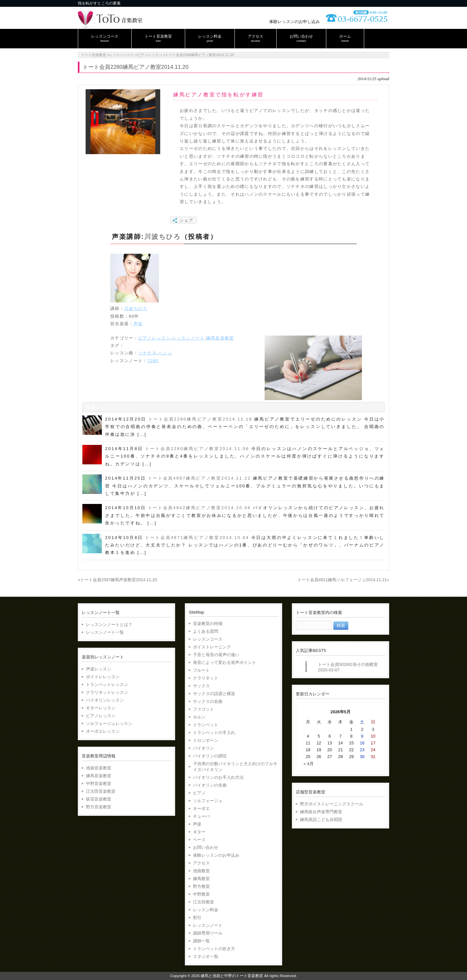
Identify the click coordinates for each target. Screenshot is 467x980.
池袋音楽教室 (99, 768)
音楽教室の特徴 (208, 624)
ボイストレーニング (212, 647)
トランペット (206, 725)
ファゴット (204, 709)
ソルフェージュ (208, 801)
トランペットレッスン (107, 685)
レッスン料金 (206, 910)
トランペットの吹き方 (214, 949)
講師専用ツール (208, 933)
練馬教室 (201, 879)
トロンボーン (206, 740)
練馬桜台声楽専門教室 (321, 812)
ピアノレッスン (154, 338)
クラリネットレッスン (107, 692)
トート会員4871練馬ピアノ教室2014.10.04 (197, 538)
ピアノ (199, 793)
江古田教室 (204, 902)
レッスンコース (208, 639)
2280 (153, 361)
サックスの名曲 (208, 701)
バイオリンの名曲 (210, 785)
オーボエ (201, 808)
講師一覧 (201, 941)
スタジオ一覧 (206, 956)
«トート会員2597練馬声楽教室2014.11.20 (117, 580)
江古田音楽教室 (101, 791)
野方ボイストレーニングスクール (332, 804)
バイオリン (204, 748)
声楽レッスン (99, 669)
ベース (199, 840)
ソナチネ (147, 353)
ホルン (199, 717)
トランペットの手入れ (214, 733)
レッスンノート (188, 338)
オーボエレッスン (103, 731)
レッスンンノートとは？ (109, 625)
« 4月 (309, 764)
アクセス (201, 863)
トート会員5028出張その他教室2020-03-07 (348, 667)
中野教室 (201, 894)
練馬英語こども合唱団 (321, 820)
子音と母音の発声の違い (216, 655)
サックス (201, 686)
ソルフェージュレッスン (109, 723)
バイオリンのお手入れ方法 (218, 777)
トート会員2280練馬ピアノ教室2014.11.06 (197, 449)
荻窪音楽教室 (99, 799)
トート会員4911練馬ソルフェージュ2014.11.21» (343, 580)
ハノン (165, 353)
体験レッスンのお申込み (216, 855)
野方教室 (201, 886)
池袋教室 (201, 871)
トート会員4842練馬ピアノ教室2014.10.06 (199, 508)
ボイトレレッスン (103, 677)
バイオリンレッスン (105, 700)
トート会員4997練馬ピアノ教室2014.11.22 (199, 478)
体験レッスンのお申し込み (294, 22)
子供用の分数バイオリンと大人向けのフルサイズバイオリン (235, 767)
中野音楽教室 (99, 784)
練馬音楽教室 (220, 338)
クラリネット (206, 678)
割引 (197, 918)
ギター (199, 832)
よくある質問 (206, 631)
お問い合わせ (206, 847)
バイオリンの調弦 (210, 756)
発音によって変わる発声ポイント (225, 662)
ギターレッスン (101, 708)
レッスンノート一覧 (105, 632)
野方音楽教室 (99, 807)
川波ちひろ (163, 237)
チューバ (201, 816)
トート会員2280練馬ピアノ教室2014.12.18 (200, 419)
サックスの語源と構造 (214, 694)
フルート (201, 670)
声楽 (138, 324)
